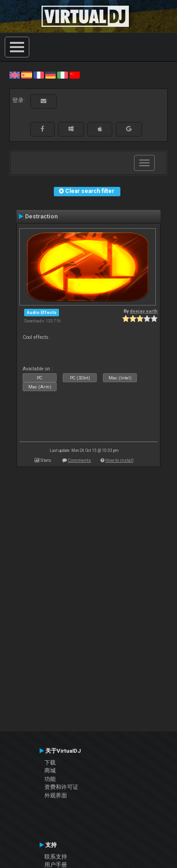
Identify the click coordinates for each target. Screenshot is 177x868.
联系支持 (56, 857)
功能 (50, 779)
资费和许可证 (61, 787)
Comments (80, 460)
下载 (50, 763)
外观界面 (56, 796)
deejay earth (144, 311)
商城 (50, 771)
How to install (119, 460)
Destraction (41, 217)
